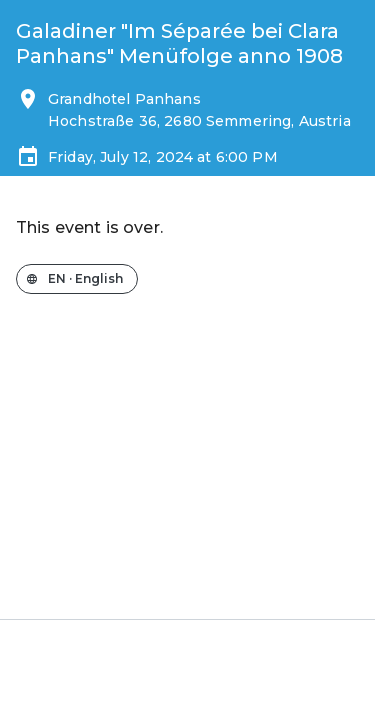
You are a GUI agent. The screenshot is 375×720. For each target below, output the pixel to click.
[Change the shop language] (77, 279)
